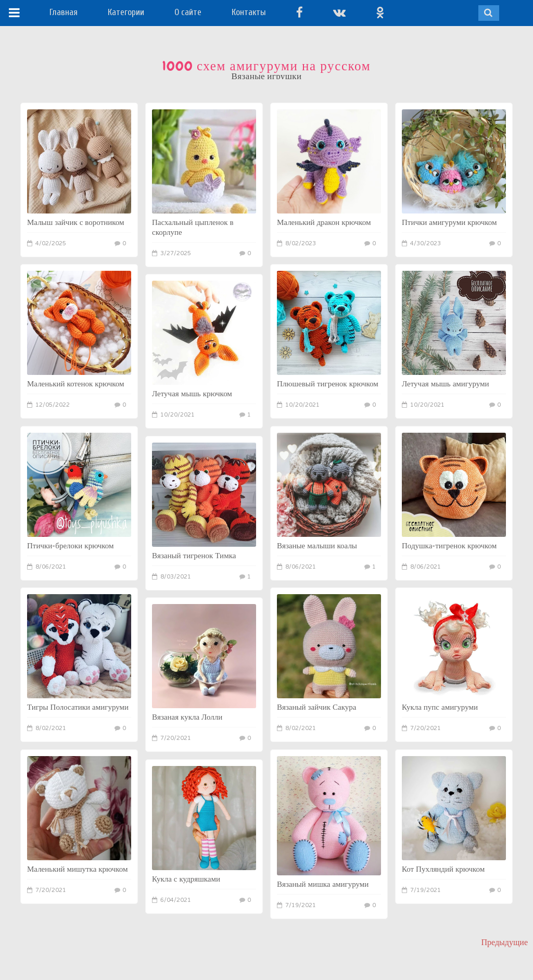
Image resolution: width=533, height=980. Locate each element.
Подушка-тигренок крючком (449, 546)
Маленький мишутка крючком (78, 869)
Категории (126, 12)
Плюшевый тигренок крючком (328, 384)
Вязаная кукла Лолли (187, 717)
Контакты (249, 12)
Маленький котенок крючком (76, 384)
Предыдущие (505, 942)
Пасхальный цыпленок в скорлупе (193, 227)
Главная (64, 12)
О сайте (188, 12)
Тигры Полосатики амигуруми (78, 707)
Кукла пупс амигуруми (440, 707)
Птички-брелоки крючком (71, 546)
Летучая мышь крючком (192, 394)
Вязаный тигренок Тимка (194, 556)
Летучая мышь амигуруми (446, 384)
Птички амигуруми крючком (449, 222)
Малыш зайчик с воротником (76, 222)
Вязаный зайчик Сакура (317, 707)
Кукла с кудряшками (186, 879)
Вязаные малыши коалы (317, 546)
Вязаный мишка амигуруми (323, 884)
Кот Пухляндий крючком (443, 869)
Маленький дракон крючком (324, 222)
